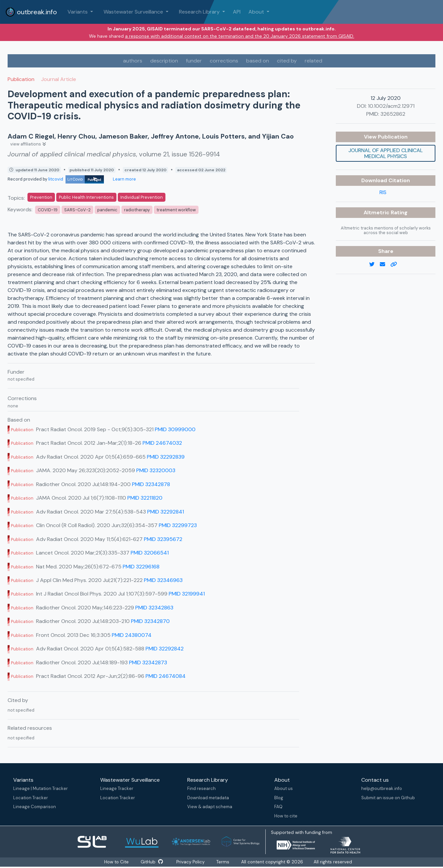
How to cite (286, 816)
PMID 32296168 (141, 567)
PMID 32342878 (151, 484)
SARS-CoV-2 (77, 210)
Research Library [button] (200, 12)
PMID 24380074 (132, 635)
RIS (383, 192)
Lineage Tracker (117, 788)
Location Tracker (31, 798)
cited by (287, 61)
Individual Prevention (142, 197)
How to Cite (116, 862)
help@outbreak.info (382, 788)
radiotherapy (137, 210)
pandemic (107, 210)
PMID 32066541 (150, 553)
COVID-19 (48, 210)
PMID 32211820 (145, 498)
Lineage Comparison (35, 807)
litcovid (76, 179)
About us (284, 788)
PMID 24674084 (166, 676)
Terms (225, 862)
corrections (224, 61)
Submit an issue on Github (388, 798)
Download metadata (208, 798)
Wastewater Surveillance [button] (134, 12)
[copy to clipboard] (396, 265)
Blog (279, 798)
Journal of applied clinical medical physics (386, 153)
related (313, 61)
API (237, 12)
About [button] (257, 12)
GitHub (152, 862)
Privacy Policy (191, 862)
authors (133, 61)
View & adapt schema (210, 807)
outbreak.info (31, 12)
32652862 (393, 114)
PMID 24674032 (162, 443)
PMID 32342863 (154, 608)
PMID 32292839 (166, 457)
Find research (201, 788)
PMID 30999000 (175, 429)
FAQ (278, 807)
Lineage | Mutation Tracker (41, 788)
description (164, 61)
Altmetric (377, 212)
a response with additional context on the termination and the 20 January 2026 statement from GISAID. (240, 36)
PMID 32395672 (163, 539)
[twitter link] (375, 265)
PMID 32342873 (148, 662)
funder (194, 61)
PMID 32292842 (165, 649)
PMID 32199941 (187, 594)
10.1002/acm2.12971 (391, 106)
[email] (385, 265)
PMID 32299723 (178, 525)
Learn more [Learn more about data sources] (124, 179)
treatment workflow (176, 210)
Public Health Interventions (86, 197)
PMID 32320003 (156, 470)
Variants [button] (78, 12)
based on (258, 61)
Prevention (41, 197)
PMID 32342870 (150, 621)
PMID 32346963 (163, 580)
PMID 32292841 (166, 512)
